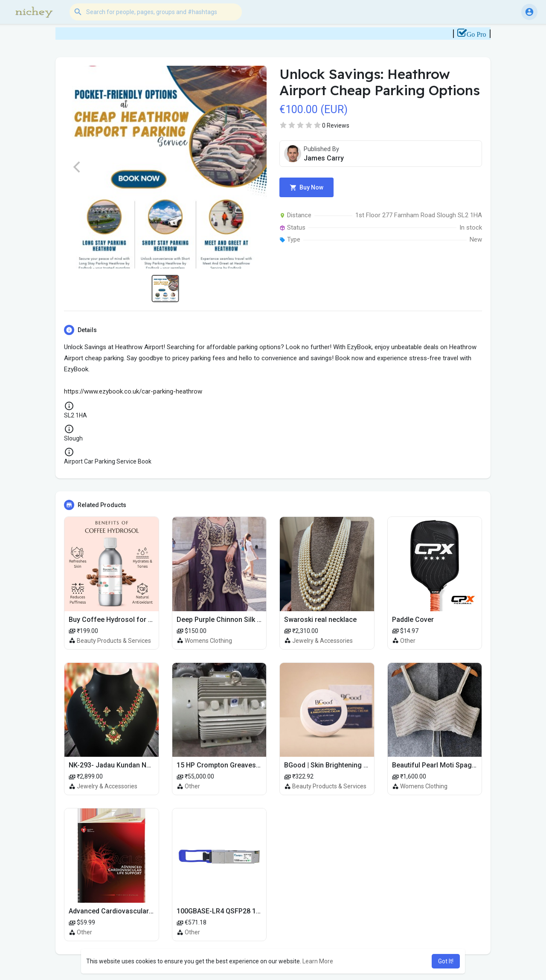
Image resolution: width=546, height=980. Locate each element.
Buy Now (306, 188)
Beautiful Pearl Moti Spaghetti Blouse (450, 765)
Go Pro (483, 34)
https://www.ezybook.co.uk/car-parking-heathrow (133, 391)
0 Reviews (336, 125)
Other (408, 641)
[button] (156, 12)
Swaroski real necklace (320, 620)
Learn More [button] (318, 961)
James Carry (324, 158)
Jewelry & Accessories (322, 641)
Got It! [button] (446, 961)
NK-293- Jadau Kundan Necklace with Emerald (141, 765)
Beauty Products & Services (114, 641)
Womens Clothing (208, 641)
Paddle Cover (413, 620)
